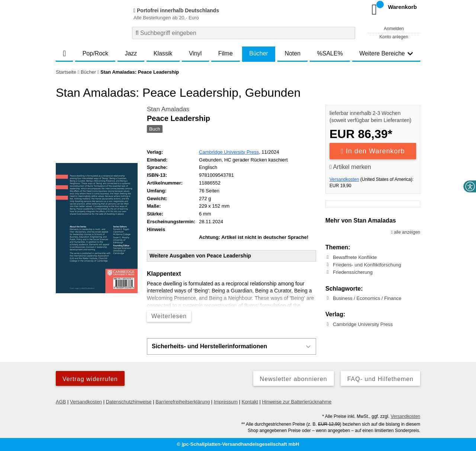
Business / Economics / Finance (367, 298)
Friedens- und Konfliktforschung (367, 265)
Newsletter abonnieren (294, 379)
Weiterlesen (169, 316)
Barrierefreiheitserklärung (183, 402)
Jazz (131, 53)
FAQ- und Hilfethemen (380, 379)
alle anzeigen (406, 232)
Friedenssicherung (353, 272)
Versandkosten (344, 179)
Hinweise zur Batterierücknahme (297, 402)
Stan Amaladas (168, 109)
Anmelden (394, 29)
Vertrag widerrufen (90, 379)
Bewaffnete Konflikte (355, 257)
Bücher (259, 53)
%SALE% (330, 53)
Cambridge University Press (229, 152)
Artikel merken (350, 167)
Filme (226, 53)
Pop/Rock (95, 53)
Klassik (163, 53)
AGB (61, 402)
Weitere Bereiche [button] (386, 53)
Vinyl (195, 53)
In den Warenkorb (373, 151)
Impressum (226, 402)
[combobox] (244, 33)
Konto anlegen (394, 37)
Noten (292, 53)
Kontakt (250, 402)
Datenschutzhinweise (129, 402)
